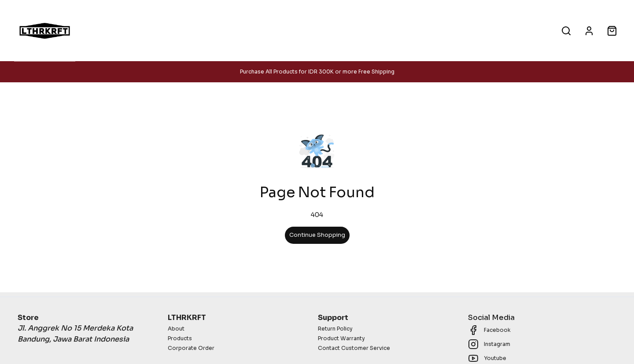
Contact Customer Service (354, 348)
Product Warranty (341, 338)
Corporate (322, 30)
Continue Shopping (317, 235)
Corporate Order (191, 348)
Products (269, 30)
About (370, 30)
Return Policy (335, 329)
